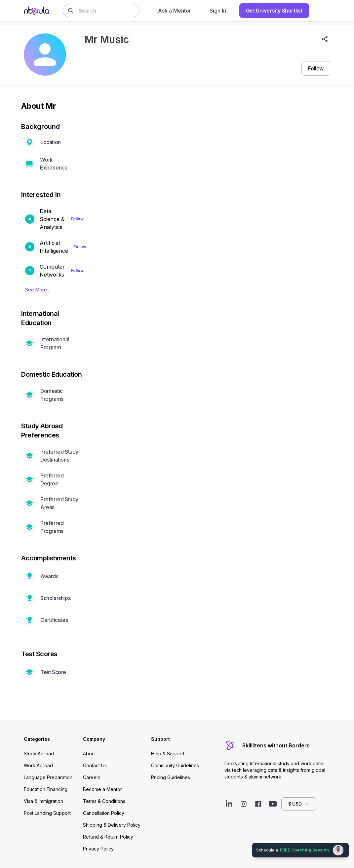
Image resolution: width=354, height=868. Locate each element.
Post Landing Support (47, 813)
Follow (77, 219)
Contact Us (95, 765)
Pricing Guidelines (171, 777)
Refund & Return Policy (108, 837)
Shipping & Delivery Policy (112, 825)
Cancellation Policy (104, 813)
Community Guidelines (175, 765)
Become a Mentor (102, 789)
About (89, 754)
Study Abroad (39, 754)
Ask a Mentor (175, 11)
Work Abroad (38, 765)
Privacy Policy (98, 849)
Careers (92, 777)
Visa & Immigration (43, 801)
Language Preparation (48, 777)
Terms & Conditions (104, 801)
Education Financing (46, 789)
